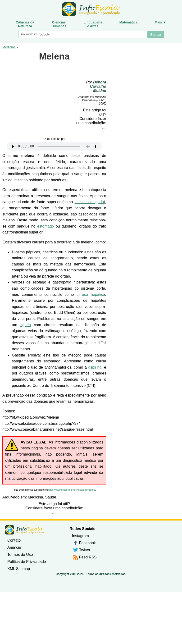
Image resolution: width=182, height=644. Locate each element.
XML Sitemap (19, 569)
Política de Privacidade (27, 562)
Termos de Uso (20, 555)
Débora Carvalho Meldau (98, 86)
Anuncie (14, 547)
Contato (14, 540)
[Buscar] (83, 34)
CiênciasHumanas (59, 24)
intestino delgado (89, 202)
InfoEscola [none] (24, 530)
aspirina (95, 367)
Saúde (51, 497)
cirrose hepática (91, 295)
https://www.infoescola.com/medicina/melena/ (72, 490)
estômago (45, 226)
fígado (25, 325)
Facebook (87, 543)
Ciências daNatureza (25, 24)
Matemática (128, 22)
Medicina (9, 47)
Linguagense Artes (93, 24)
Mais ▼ (161, 22)
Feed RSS (88, 557)
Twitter (85, 550)
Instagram (80, 536)
